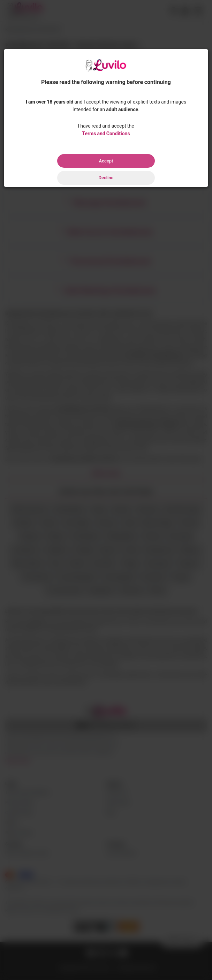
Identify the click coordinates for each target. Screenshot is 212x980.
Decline (106, 178)
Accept (106, 161)
